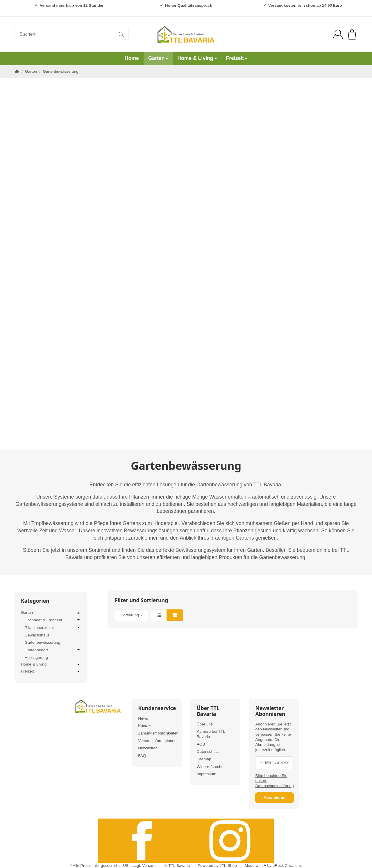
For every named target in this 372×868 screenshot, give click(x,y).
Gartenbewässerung (42, 642)
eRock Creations (287, 866)
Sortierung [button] (132, 615)
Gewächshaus (37, 635)
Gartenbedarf (53, 650)
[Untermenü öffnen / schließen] (78, 613)
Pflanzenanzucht (53, 627)
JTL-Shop (228, 866)
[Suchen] (72, 34)
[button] (233, 615)
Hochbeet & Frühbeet (53, 620)
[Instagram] (230, 841)
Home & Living (197, 58)
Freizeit (237, 58)
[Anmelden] (338, 34)
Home (132, 58)
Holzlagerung (36, 658)
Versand (149, 866)
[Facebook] (142, 841)
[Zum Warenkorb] (352, 34)
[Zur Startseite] (186, 34)
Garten (158, 58)
